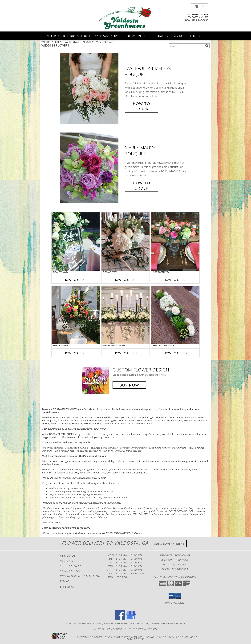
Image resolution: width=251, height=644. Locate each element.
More (199, 36)
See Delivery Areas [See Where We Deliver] (169, 544)
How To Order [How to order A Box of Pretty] (175, 280)
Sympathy (112, 36)
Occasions (137, 36)
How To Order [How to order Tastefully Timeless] (142, 106)
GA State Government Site (141, 629)
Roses (75, 36)
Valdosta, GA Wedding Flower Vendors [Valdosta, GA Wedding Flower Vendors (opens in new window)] (162, 623)
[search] (207, 46)
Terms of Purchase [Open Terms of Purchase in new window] (182, 637)
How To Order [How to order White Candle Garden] (125, 353)
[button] (199, 7)
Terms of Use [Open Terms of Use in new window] (136, 639)
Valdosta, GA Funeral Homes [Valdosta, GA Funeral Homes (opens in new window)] (83, 623)
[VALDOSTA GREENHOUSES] (125, 18)
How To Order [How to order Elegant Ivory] (125, 280)
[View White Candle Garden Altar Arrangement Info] (125, 315)
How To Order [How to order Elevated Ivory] (76, 280)
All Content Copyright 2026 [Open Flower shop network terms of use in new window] (93, 637)
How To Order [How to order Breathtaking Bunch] (175, 353)
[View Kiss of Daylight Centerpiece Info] (76, 315)
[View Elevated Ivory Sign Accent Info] (76, 242)
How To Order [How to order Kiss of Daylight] (76, 353)
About (181, 36)
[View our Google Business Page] (131, 619)
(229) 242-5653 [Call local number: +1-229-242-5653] (200, 20)
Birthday (91, 36)
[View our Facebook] (120, 619)
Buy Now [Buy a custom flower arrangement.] (129, 385)
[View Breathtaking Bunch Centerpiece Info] (175, 315)
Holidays (160, 36)
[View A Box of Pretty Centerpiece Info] (175, 242)
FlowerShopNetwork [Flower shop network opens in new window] (128, 637)
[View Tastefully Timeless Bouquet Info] (92, 89)
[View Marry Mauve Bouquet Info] (92, 168)
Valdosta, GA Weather (108, 629)
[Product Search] (186, 46)
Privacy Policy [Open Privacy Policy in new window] (156, 637)
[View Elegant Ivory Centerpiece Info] (125, 242)
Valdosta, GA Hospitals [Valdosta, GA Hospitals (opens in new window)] (119, 623)
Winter (60, 36)
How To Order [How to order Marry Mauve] (142, 185)
